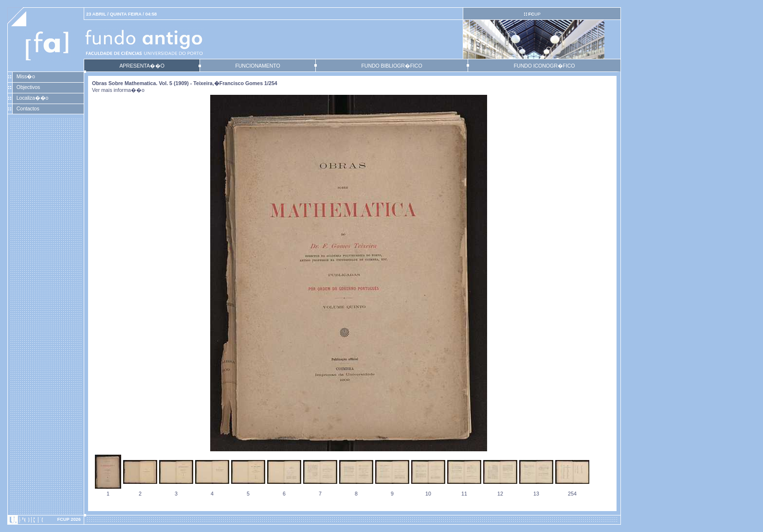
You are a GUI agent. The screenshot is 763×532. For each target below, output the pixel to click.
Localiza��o (33, 98)
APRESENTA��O (142, 66)
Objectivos (28, 87)
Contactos (28, 108)
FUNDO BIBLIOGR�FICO (391, 66)
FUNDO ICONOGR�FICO (545, 66)
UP (534, 14)
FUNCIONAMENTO (257, 66)
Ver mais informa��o (118, 90)
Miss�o (26, 76)
